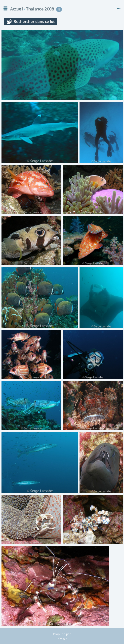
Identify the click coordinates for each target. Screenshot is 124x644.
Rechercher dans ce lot (34, 21)
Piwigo (62, 638)
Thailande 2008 (40, 9)
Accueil (17, 9)
